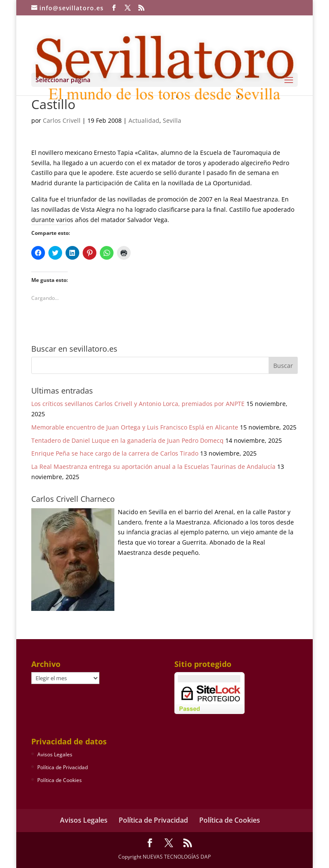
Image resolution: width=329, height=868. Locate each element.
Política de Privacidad (63, 767)
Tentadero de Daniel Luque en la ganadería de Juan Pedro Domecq (127, 440)
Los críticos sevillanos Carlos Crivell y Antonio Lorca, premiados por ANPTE (138, 404)
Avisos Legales (55, 754)
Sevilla (172, 120)
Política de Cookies (60, 780)
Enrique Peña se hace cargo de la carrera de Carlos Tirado (115, 453)
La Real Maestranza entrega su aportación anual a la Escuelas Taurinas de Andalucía (153, 467)
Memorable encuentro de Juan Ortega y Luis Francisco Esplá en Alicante (135, 427)
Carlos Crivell (62, 120)
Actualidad (144, 120)
